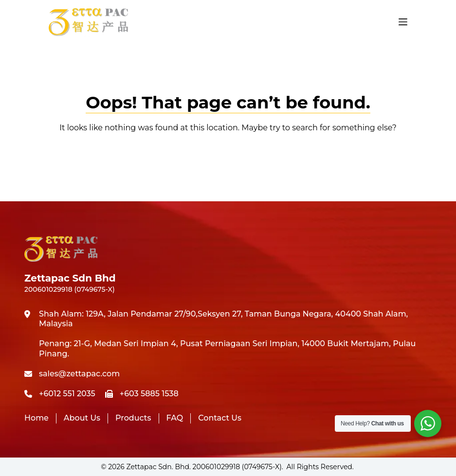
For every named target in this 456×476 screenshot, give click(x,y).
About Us (82, 418)
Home (36, 418)
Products (133, 418)
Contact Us (220, 418)
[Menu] (403, 22)
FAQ (175, 418)
